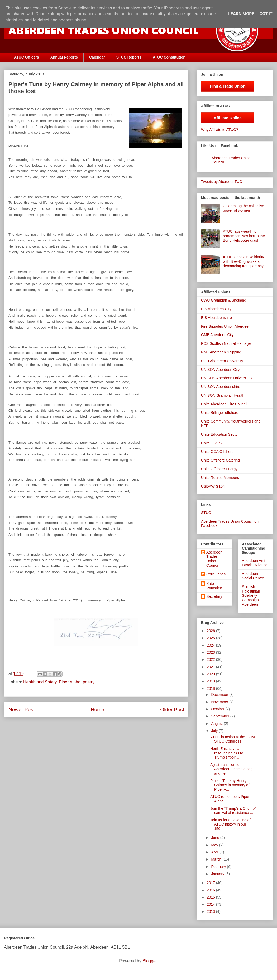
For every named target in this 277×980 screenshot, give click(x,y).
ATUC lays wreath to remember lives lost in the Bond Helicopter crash (244, 236)
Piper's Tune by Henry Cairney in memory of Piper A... (230, 785)
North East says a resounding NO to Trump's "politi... (227, 753)
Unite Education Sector (220, 434)
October (218, 709)
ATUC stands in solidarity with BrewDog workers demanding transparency (243, 261)
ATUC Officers (27, 57)
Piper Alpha (70, 682)
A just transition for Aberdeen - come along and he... (231, 769)
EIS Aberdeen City (216, 309)
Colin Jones (216, 574)
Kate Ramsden (214, 586)
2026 (211, 631)
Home (97, 709)
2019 (211, 681)
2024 (211, 645)
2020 (211, 674)
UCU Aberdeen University (222, 361)
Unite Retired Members (220, 478)
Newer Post (22, 709)
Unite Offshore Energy (219, 469)
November (220, 702)
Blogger (150, 961)
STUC (206, 513)
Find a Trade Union (228, 86)
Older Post (172, 709)
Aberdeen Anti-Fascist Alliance (255, 563)
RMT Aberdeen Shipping (221, 352)
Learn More (241, 14)
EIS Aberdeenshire (216, 318)
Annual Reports (64, 57)
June (216, 838)
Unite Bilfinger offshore (220, 413)
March (217, 859)
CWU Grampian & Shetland (224, 300)
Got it (266, 14)
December (220, 695)
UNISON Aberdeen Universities (227, 378)
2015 (211, 897)
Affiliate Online (228, 118)
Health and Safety (40, 682)
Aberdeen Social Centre (253, 576)
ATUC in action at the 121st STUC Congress (233, 739)
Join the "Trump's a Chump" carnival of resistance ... (233, 811)
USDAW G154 (213, 486)
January (218, 874)
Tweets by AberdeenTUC (222, 182)
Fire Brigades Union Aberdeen (226, 326)
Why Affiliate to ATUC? (219, 130)
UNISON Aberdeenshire (221, 387)
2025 (211, 638)
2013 (211, 911)
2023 (211, 652)
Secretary (214, 596)
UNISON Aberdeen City (220, 370)
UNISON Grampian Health (223, 395)
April (215, 852)
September (221, 716)
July (215, 731)
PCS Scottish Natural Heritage (226, 343)
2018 (211, 688)
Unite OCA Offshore (217, 452)
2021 (211, 667)
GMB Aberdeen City (217, 335)
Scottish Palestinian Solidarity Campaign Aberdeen (251, 596)
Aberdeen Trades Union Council (214, 559)
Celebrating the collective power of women (243, 208)
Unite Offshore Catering (220, 460)
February (219, 867)
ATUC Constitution (169, 57)
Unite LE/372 (212, 443)
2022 (211, 659)
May (215, 845)
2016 (211, 890)
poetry (89, 682)
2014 (211, 904)
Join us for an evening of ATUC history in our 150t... (230, 824)
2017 (211, 883)
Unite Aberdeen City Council (224, 404)
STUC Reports (129, 57)
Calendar (97, 57)
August (217, 724)
